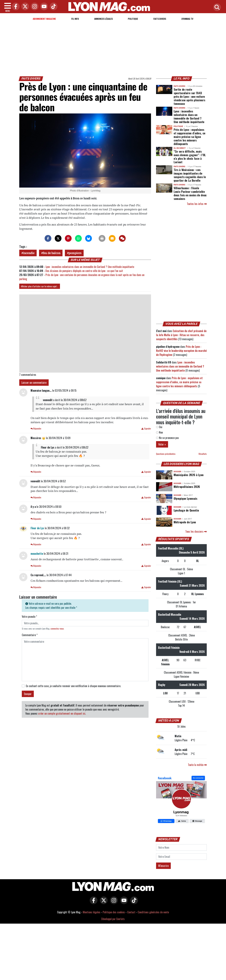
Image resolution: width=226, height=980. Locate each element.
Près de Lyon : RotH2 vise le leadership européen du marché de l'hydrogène (181, 351)
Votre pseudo (29, 617)
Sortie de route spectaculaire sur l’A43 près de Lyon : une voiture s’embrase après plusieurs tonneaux (189, 96)
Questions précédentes (166, 454)
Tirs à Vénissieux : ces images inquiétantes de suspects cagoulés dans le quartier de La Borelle (190, 175)
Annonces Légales (103, 19)
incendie (29, 253)
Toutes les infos (197, 204)
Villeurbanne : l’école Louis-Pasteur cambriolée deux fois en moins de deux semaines (190, 193)
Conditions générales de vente (153, 912)
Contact (131, 912)
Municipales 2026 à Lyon (189, 475)
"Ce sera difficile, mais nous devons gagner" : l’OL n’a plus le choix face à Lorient (190, 157)
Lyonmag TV (187, 19)
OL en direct (180, 148)
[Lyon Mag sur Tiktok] (133, 903)
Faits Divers (160, 19)
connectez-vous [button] (57, 629)
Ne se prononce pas (167, 438)
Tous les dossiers (196, 531)
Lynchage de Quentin (186, 510)
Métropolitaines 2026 (187, 487)
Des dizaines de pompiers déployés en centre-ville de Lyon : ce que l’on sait (84, 271)
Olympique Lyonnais (185, 498)
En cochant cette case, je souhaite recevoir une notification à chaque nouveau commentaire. (73, 686)
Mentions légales (92, 912)
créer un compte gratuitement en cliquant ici (62, 713)
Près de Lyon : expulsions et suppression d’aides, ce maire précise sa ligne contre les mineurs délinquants (190, 137)
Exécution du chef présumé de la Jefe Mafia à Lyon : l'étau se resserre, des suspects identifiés (181, 335)
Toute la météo (197, 765)
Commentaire (30, 635)
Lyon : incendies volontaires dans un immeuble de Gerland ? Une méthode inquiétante (90, 267)
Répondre (36, 429)
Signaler (146, 429)
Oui (159, 427)
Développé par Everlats (113, 919)
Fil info (75, 19)
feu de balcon (52, 253)
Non (159, 432)
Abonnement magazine (44, 19)
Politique (133, 19)
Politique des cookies (114, 912)
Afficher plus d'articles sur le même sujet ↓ (40, 286)
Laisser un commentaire (34, 383)
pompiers (75, 253)
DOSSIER (177, 472)
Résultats (203, 454)
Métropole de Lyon (185, 522)
